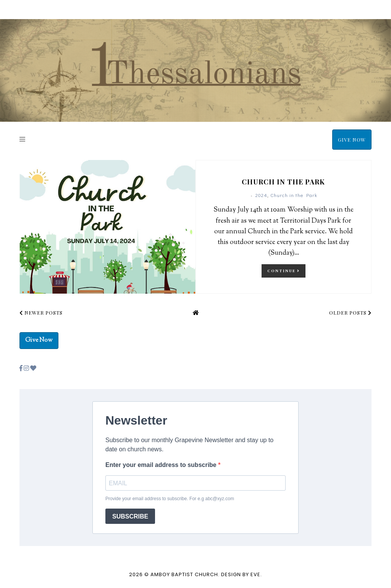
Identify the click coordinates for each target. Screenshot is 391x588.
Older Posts (350, 313)
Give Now (352, 140)
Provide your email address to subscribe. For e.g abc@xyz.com (170, 499)
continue (284, 271)
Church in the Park (283, 182)
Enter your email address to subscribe (162, 465)
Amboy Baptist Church (184, 574)
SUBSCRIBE (130, 516)
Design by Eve (241, 574)
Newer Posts (41, 313)
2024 (261, 195)
